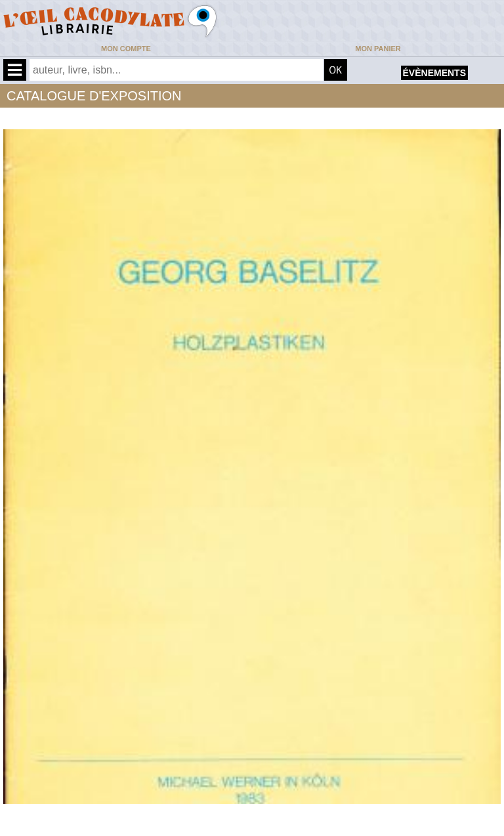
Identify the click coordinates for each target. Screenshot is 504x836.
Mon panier (378, 49)
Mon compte (126, 49)
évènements (434, 73)
